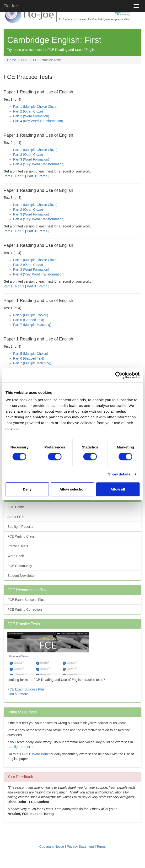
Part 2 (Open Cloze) (28, 111)
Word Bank (16, 556)
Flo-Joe (11, 6)
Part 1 (8, 176)
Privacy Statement (81, 846)
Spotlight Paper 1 (20, 527)
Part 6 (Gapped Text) (29, 320)
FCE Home (16, 507)
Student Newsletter (21, 576)
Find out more (18, 694)
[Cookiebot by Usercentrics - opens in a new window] (119, 375)
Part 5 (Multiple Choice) (31, 315)
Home (12, 60)
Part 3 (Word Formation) (31, 116)
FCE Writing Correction (25, 609)
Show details (119, 474)
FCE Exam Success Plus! (27, 689)
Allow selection (72, 489)
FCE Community (20, 566)
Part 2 (20, 176)
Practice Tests (18, 546)
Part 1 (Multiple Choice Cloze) (35, 107)
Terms (101, 846)
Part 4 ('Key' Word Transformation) (39, 164)
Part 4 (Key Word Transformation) (38, 121)
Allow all (118, 489)
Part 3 (31, 176)
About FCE (16, 517)
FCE (25, 60)
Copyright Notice (52, 846)
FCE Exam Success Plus (26, 600)
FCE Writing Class (21, 536)
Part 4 (43, 176)
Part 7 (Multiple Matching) (32, 325)
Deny (27, 489)
